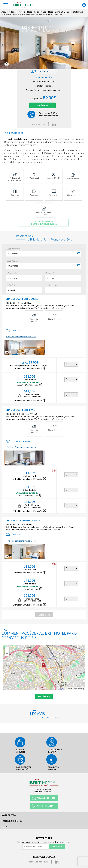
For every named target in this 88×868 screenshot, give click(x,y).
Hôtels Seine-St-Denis (59, 12)
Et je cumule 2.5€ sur (49, 116)
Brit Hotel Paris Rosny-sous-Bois (35, 14)
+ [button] (7, 651)
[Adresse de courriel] (36, 847)
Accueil (5, 12)
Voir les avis (41, 72)
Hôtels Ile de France (37, 12)
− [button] (7, 655)
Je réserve (43, 106)
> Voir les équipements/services (21, 338)
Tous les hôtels (18, 12)
